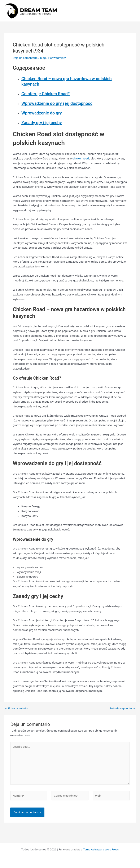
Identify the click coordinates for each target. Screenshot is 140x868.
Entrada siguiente (122, 709)
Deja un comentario (25, 58)
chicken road (81, 158)
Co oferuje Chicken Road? (46, 94)
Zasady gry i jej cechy (42, 123)
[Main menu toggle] (132, 11)
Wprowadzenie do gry (42, 113)
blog (43, 58)
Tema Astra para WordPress (101, 849)
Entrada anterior (17, 709)
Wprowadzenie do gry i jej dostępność (57, 103)
